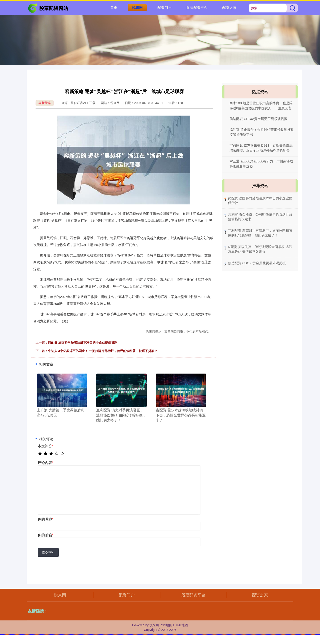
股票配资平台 (197, 8)
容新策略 (45, 103)
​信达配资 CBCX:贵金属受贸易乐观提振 (257, 263)
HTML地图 (180, 625)
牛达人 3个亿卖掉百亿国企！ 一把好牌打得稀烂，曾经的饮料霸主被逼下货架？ (103, 351)
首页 (114, 8)
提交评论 (48, 553)
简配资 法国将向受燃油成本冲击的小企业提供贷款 (83, 342)
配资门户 (164, 8)
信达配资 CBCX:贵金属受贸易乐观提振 (258, 119)
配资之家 (229, 8)
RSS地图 (166, 625)
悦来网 (137, 8)
